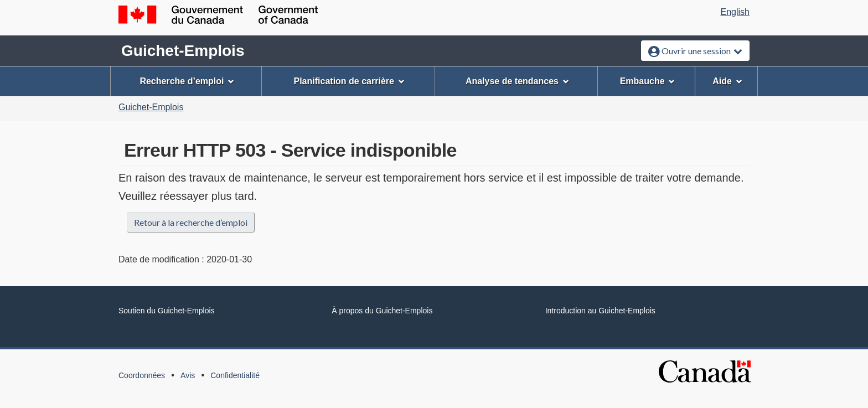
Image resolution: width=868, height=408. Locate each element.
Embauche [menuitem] (648, 81)
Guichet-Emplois (183, 51)
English (735, 12)
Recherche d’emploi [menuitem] (187, 81)
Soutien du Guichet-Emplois (167, 311)
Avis (188, 375)
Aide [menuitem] (727, 81)
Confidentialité (235, 375)
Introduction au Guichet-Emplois (600, 311)
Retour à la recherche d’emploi (191, 222)
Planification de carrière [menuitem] (349, 81)
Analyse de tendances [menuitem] (517, 81)
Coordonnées (142, 375)
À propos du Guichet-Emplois (382, 311)
